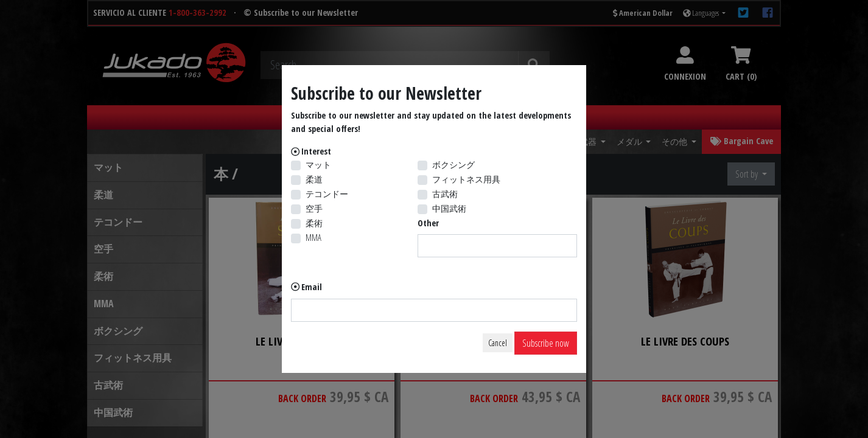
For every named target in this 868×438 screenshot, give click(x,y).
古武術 (445, 194)
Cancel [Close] (498, 343)
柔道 (314, 179)
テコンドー (327, 194)
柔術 (314, 223)
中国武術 (449, 208)
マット (318, 165)
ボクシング (453, 165)
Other (428, 223)
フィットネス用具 (466, 179)
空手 (314, 208)
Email (312, 287)
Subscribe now (546, 343)
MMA (313, 238)
